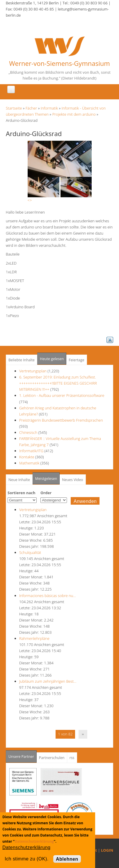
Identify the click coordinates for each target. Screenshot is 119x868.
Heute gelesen (52, 359)
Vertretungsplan (33, 371)
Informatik (49, 108)
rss (72, 758)
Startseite (14, 108)
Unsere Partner (23, 755)
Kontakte (27, 457)
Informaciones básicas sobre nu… (48, 596)
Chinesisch (29, 432)
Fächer (31, 108)
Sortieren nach (22, 493)
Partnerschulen (52, 758)
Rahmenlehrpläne (34, 638)
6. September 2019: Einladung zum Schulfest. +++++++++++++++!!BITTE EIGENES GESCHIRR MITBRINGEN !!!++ (58, 383)
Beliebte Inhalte (22, 360)
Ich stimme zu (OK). (26, 859)
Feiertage (76, 360)
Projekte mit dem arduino (74, 114)
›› (83, 734)
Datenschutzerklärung (34, 841)
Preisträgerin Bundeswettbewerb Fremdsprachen (61, 420)
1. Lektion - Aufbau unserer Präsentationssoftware (62, 395)
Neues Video (72, 480)
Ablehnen (67, 859)
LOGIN (107, 850)
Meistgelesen (46, 479)
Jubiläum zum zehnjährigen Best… (48, 681)
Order (46, 493)
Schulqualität (30, 552)
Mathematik (29, 463)
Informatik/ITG (31, 451)
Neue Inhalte (19, 480)
